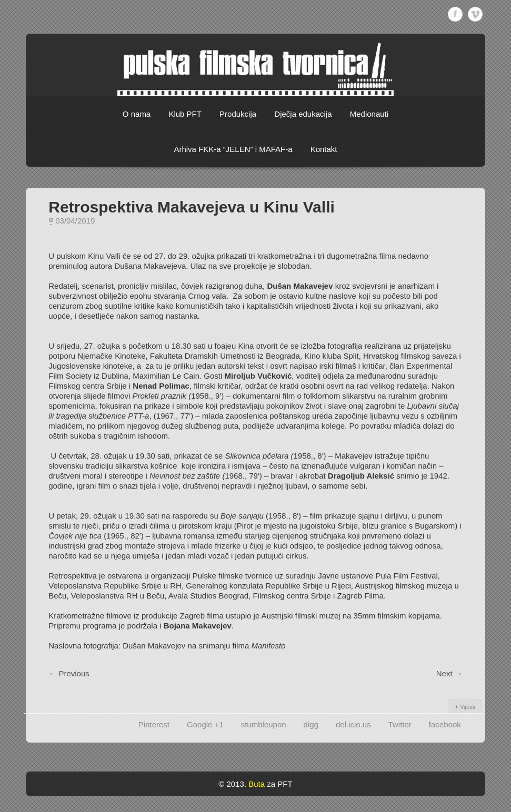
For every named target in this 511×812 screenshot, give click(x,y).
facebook (445, 724)
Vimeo (475, 14)
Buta (257, 784)
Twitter (400, 724)
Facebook (455, 14)
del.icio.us (353, 724)
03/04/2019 (75, 221)
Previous (69, 673)
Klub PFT (185, 114)
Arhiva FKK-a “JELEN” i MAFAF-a (233, 149)
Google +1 (205, 724)
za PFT (279, 784)
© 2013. (232, 784)
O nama (137, 114)
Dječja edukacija (303, 114)
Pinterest (154, 724)
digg (311, 724)
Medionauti (369, 114)
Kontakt (324, 149)
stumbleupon (264, 724)
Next (449, 673)
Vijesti (468, 707)
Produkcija (238, 114)
